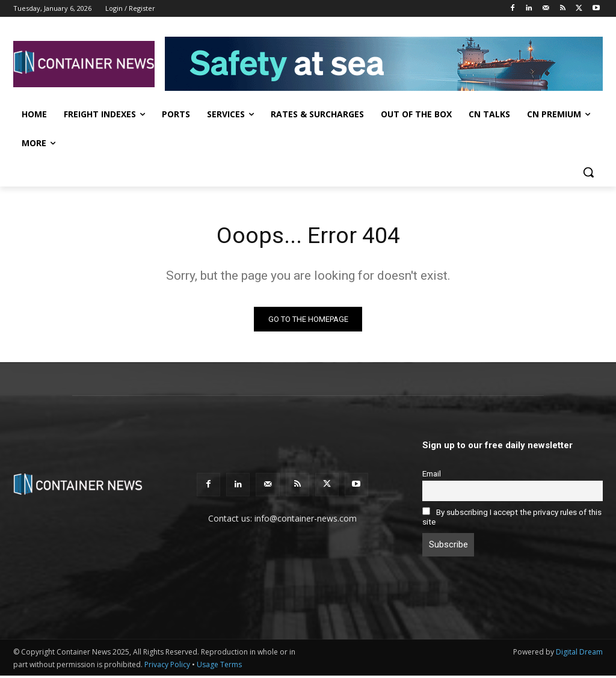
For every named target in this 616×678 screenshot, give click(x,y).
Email (432, 475)
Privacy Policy (167, 667)
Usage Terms (219, 667)
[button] (588, 172)
